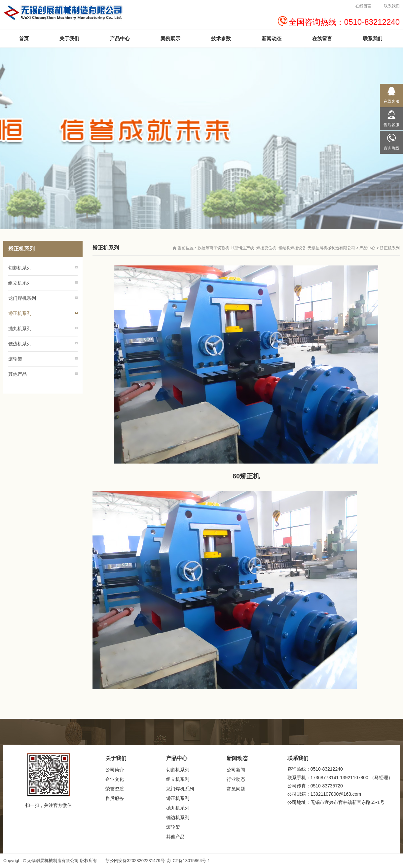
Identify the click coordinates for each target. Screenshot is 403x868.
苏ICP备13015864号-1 (189, 861)
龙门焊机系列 (22, 298)
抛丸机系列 (20, 329)
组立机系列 (20, 283)
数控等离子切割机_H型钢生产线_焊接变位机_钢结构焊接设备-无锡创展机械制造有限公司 (276, 248)
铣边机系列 (20, 344)
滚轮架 (15, 359)
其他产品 (18, 374)
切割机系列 (20, 268)
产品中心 (367, 248)
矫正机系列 (390, 248)
